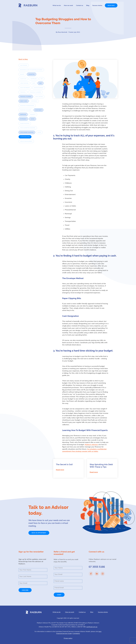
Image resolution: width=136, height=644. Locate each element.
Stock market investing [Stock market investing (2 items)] (27, 132)
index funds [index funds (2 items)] (24, 101)
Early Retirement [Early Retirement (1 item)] (25, 88)
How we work (68, 6)
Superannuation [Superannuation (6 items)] (25, 137)
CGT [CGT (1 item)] (42, 79)
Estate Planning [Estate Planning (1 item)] (39, 88)
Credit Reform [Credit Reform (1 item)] (24, 83)
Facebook (91, 574)
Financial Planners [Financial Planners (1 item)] (35, 92)
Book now (111, 6)
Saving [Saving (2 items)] (33, 119)
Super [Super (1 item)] (39, 132)
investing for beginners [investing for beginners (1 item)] (27, 106)
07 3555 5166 (97, 567)
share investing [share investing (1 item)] (25, 124)
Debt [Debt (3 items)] (41, 83)
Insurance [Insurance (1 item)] (34, 101)
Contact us (80, 6)
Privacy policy (68, 638)
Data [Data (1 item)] (34, 83)
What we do (57, 6)
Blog (88, 6)
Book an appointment (39, 533)
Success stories (97, 6)
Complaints (76, 634)
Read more (60, 470)
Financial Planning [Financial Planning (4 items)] (26, 97)
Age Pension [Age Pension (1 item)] (24, 65)
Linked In (97, 574)
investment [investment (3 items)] (39, 110)
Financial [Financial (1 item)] (23, 92)
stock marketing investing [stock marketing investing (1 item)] (28, 128)
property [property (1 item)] (33, 115)
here (100, 632)
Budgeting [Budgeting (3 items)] (32, 74)
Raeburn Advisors (28, 5)
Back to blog (23, 59)
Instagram (103, 574)
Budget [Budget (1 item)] (22, 74)
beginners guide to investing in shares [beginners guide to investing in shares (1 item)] (31, 70)
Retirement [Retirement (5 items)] (23, 119)
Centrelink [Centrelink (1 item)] (34, 79)
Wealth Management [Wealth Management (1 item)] (26, 141)
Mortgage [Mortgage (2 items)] (23, 115)
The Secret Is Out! (64, 464)
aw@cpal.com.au (92, 627)
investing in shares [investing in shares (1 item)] (26, 110)
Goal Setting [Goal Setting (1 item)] (39, 97)
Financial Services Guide (64, 634)
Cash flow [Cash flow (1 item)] (23, 79)
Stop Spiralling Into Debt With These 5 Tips (101, 466)
